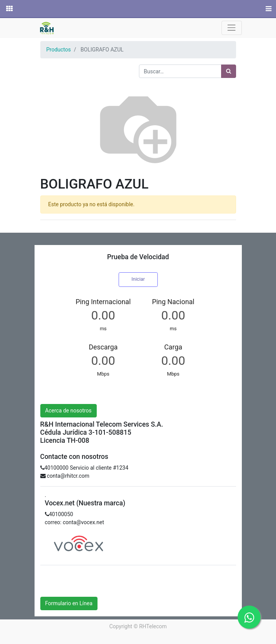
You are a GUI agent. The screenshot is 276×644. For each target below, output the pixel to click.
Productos (59, 50)
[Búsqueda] (229, 71)
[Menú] (268, 9)
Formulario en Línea (69, 603)
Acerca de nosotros (69, 411)
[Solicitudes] (9, 9)
